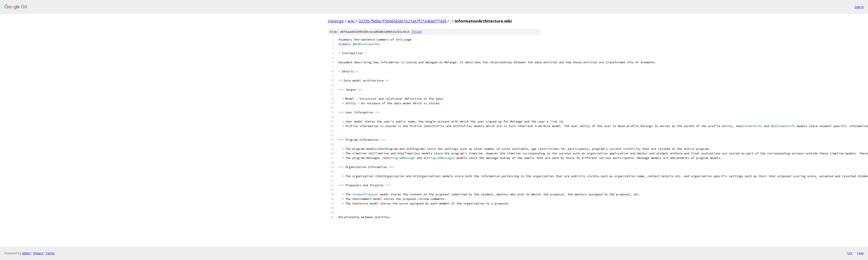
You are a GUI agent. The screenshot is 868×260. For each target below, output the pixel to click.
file (417, 32)
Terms (50, 253)
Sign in (859, 7)
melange (336, 21)
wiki (351, 21)
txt (850, 253)
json (860, 253)
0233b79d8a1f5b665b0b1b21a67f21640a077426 (402, 21)
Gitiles (26, 253)
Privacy (38, 253)
